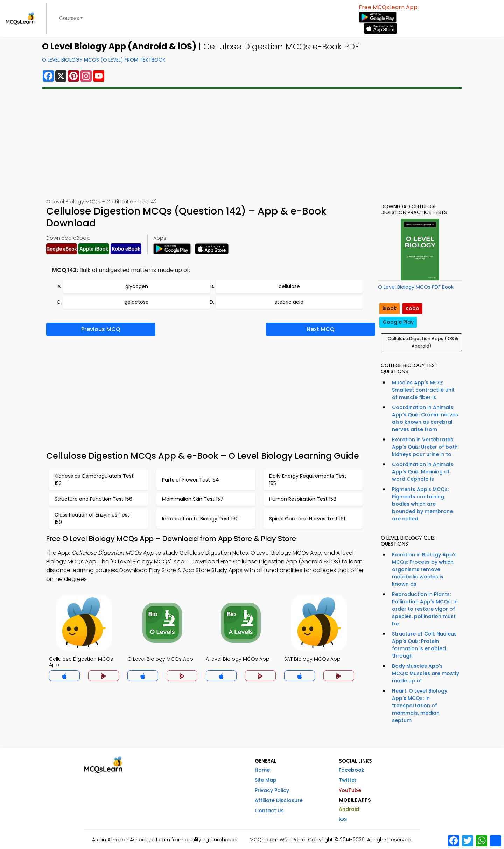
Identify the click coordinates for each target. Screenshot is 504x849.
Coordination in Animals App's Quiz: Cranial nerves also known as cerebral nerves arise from (425, 418)
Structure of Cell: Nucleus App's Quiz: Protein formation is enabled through (424, 645)
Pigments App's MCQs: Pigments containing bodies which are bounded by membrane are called (422, 504)
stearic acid (289, 302)
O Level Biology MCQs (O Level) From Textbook (104, 60)
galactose (136, 302)
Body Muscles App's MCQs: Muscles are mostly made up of (426, 673)
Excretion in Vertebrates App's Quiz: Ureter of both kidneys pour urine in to (425, 447)
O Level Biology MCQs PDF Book (416, 287)
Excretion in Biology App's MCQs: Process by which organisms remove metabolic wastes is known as (424, 569)
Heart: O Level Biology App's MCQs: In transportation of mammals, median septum (420, 706)
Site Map (266, 780)
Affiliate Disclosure (279, 800)
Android (349, 809)
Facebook (352, 770)
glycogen (137, 286)
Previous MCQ (101, 329)
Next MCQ (321, 329)
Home (262, 770)
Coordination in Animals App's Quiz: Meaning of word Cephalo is (423, 472)
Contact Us (269, 811)
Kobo (412, 308)
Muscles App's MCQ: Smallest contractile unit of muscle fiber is (423, 390)
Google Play (398, 322)
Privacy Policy (272, 790)
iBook (390, 308)
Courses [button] (69, 18)
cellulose (289, 286)
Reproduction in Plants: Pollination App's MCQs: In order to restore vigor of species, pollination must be (425, 609)
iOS (343, 819)
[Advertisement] (252, 143)
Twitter (348, 780)
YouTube (350, 790)
